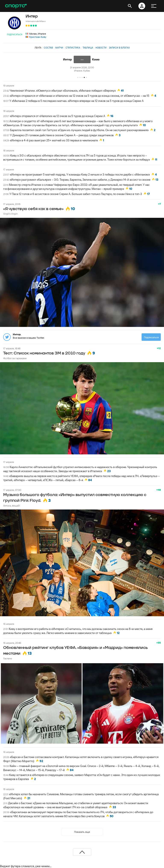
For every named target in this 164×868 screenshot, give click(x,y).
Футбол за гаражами (15, 358)
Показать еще (82, 832)
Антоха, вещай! (12, 506)
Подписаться (15, 34)
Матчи (59, 48)
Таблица (88, 48)
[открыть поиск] (130, 6)
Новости (101, 48)
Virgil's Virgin (10, 214)
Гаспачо (8, 658)
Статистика (73, 48)
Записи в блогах (119, 48)
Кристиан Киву (38, 37)
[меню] (154, 6)
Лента (38, 48)
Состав (48, 48)
